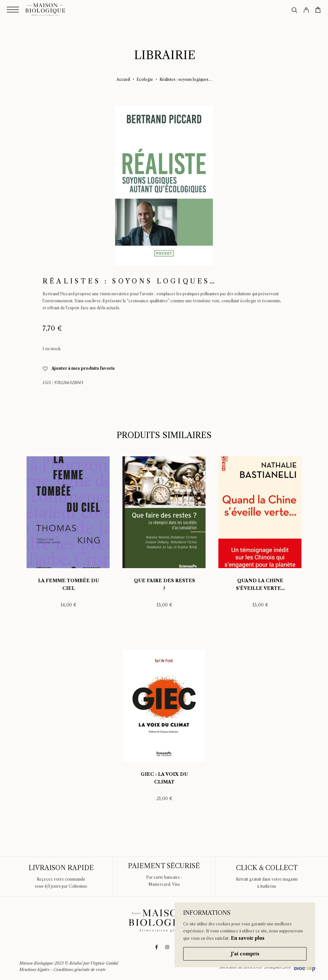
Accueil (123, 79)
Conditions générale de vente (80, 970)
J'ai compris (245, 954)
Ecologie (145, 79)
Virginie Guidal (104, 963)
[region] (245, 935)
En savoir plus (248, 938)
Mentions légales (34, 970)
